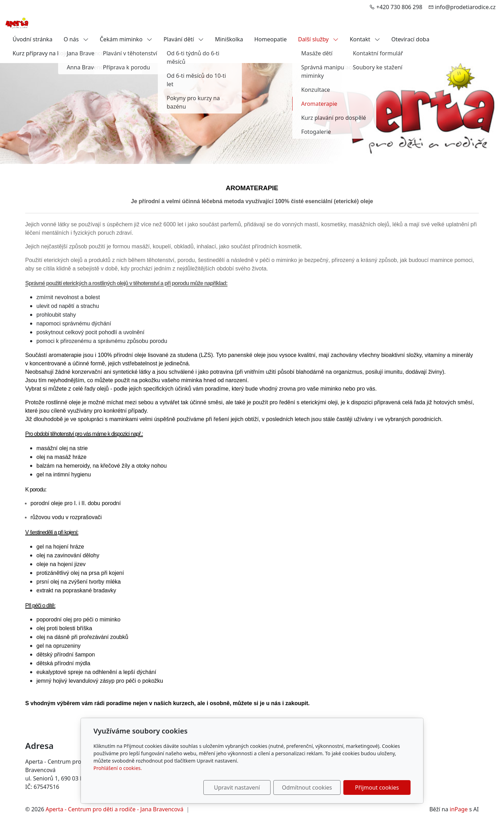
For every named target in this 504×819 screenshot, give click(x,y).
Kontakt (365, 39)
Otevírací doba (410, 39)
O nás (76, 39)
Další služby (318, 39)
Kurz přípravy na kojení (43, 53)
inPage (459, 809)
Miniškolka (229, 39)
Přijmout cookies (377, 787)
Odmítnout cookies (307, 787)
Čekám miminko (126, 39)
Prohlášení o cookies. (118, 768)
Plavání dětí (184, 39)
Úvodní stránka (33, 39)
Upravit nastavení (237, 787)
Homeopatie (270, 39)
